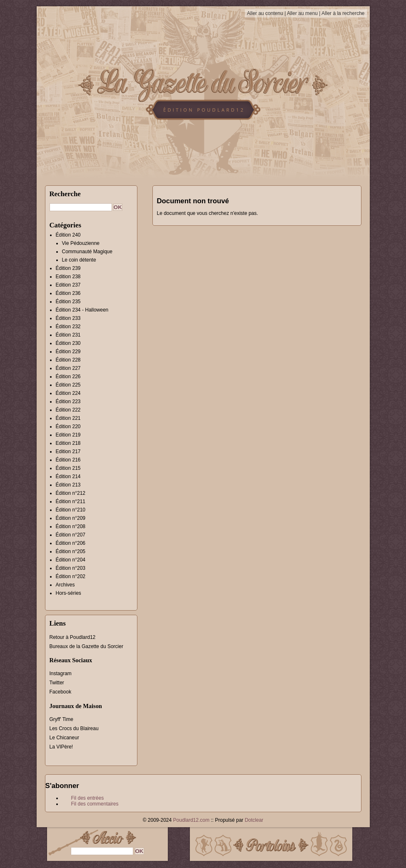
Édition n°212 (71, 493)
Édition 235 (68, 302)
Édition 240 (68, 235)
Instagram (61, 673)
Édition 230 (68, 343)
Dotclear (254, 820)
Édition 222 (68, 410)
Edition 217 (68, 451)
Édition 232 (68, 327)
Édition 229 (68, 352)
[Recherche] (81, 207)
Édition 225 (68, 385)
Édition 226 (68, 377)
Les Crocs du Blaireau (74, 728)
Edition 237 (68, 285)
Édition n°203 (71, 568)
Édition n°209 (71, 518)
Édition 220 (68, 427)
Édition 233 (68, 318)
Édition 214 (68, 476)
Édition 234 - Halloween (82, 310)
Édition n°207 (71, 535)
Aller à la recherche (343, 13)
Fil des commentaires (95, 804)
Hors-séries (68, 593)
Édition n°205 (71, 551)
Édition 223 (68, 402)
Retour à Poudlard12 (73, 637)
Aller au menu (302, 13)
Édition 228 (68, 360)
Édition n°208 (71, 526)
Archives (65, 585)
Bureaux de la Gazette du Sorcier (86, 646)
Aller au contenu (265, 13)
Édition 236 (68, 293)
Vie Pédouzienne (81, 243)
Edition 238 (68, 277)
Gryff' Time (61, 719)
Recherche (65, 194)
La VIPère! (61, 747)
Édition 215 (68, 468)
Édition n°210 (71, 510)
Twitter (57, 683)
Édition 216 (68, 460)
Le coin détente (79, 260)
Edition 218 (68, 443)
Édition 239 (68, 268)
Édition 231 (68, 335)
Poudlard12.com (191, 820)
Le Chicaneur (64, 738)
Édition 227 (68, 368)
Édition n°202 (71, 576)
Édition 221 (68, 418)
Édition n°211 (71, 501)
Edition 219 (68, 435)
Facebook (61, 692)
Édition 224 (68, 393)
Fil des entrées (88, 798)
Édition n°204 (71, 560)
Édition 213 (68, 485)
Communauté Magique (87, 252)
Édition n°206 (71, 543)
